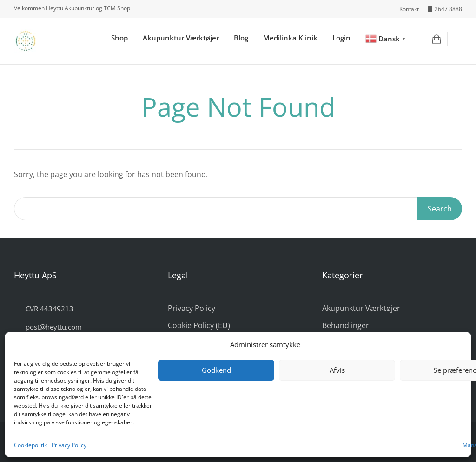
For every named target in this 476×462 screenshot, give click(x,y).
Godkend (216, 370)
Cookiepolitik (30, 445)
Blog (241, 38)
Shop (119, 38)
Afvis (337, 370)
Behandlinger (346, 325)
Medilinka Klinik (290, 38)
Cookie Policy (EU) (199, 325)
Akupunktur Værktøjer (181, 38)
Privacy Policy (69, 445)
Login (341, 38)
